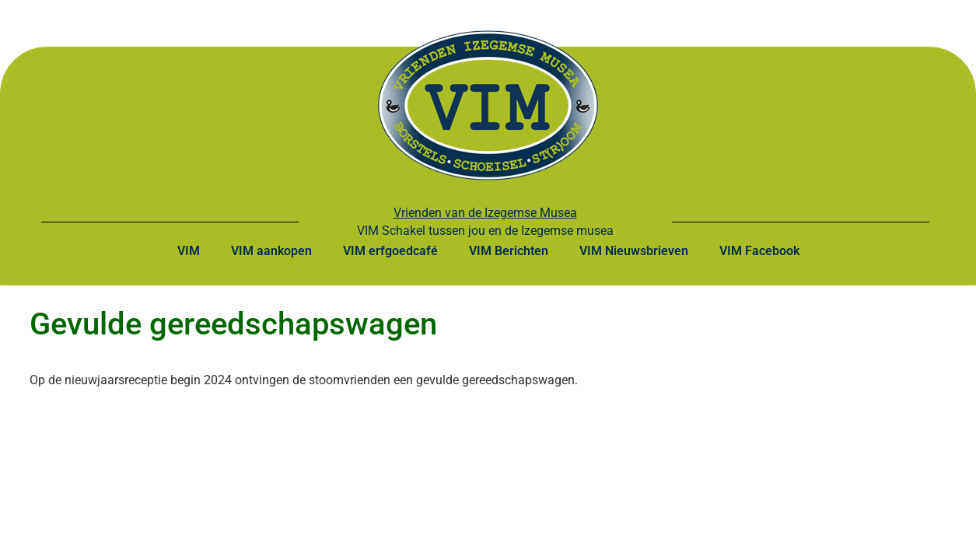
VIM (189, 251)
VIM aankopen (271, 251)
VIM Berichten (509, 251)
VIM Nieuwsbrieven (634, 251)
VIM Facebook (759, 251)
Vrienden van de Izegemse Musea (485, 213)
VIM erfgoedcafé (390, 251)
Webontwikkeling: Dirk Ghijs (733, 518)
